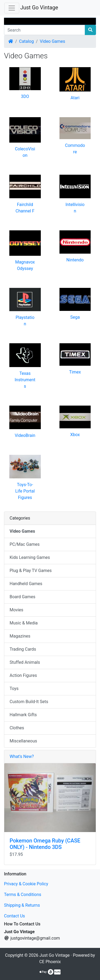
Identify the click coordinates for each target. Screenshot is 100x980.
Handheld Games (26, 584)
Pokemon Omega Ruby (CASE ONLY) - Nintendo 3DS (45, 844)
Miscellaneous (23, 741)
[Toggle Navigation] (12, 8)
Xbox (75, 435)
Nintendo (75, 260)
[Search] (45, 30)
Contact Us (15, 916)
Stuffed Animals (25, 662)
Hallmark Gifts (23, 715)
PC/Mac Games (25, 544)
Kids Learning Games (30, 557)
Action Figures (23, 675)
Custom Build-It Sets (29, 702)
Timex (75, 372)
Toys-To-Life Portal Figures (25, 491)
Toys (14, 689)
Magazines (20, 636)
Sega (75, 317)
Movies (16, 610)
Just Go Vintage (39, 7)
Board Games (22, 597)
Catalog (27, 41)
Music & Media (24, 623)
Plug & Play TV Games (31, 571)
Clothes (17, 728)
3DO (25, 96)
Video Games (52, 41)
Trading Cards (23, 649)
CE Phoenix (50, 962)
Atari (75, 98)
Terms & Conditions (23, 895)
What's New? (22, 756)
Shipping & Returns (22, 905)
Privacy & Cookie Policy (26, 884)
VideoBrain (25, 435)
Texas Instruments (25, 380)
